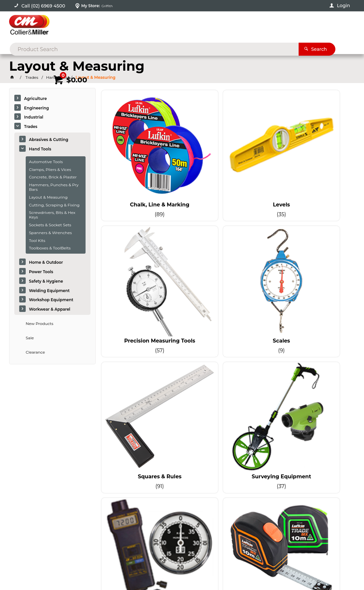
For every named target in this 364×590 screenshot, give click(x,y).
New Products (40, 323)
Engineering (36, 108)
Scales (141, 281)
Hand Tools (40, 149)
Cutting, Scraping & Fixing (54, 205)
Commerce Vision (77, 567)
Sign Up (333, 437)
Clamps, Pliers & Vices (50, 169)
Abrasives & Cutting (49, 140)
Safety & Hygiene (46, 281)
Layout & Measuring (48, 197)
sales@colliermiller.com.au (326, 483)
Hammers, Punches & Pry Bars (54, 187)
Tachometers (142, 388)
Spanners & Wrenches (50, 233)
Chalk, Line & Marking (142, 174)
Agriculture (35, 98)
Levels (227, 174)
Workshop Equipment (51, 300)
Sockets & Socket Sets (50, 225)
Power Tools (41, 272)
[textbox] (172, 26)
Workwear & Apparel (50, 309)
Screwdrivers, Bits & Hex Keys (52, 215)
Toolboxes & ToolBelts (50, 248)
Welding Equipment (49, 291)
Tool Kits (37, 240)
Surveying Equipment (312, 281)
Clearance (35, 352)
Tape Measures (227, 388)
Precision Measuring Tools (312, 174)
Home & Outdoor (46, 262)
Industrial (34, 117)
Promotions (311, 48)
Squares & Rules (227, 281)
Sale (30, 338)
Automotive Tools (46, 162)
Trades (31, 126)
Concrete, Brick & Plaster (53, 177)
